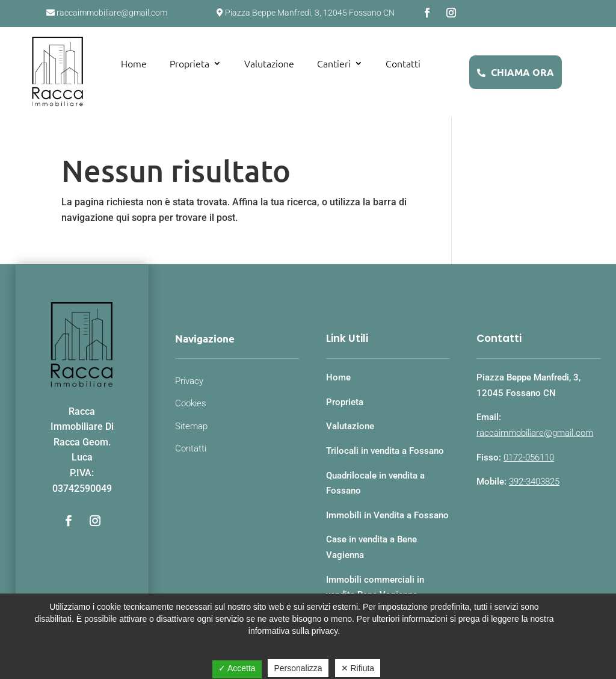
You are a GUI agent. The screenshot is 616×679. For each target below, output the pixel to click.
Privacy (189, 381)
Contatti (403, 63)
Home (134, 63)
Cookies (191, 403)
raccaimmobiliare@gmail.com (535, 433)
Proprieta (189, 63)
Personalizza (298, 668)
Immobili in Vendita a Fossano (387, 515)
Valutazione (269, 63)
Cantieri (334, 63)
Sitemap (191, 426)
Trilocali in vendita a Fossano (385, 451)
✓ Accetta (237, 668)
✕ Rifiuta (358, 668)
